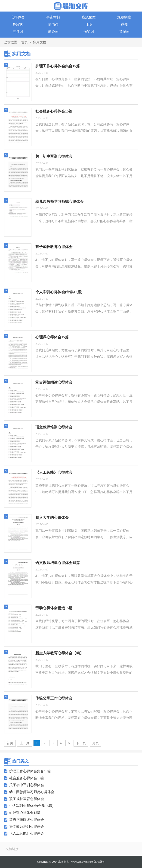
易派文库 (64, 862)
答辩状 (18, 24)
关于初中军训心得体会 (27, 785)
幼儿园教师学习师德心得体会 (32, 792)
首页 (25, 42)
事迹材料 (53, 17)
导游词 (124, 32)
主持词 (18, 32)
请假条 (53, 24)
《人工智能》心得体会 (27, 833)
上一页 (25, 743)
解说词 (53, 32)
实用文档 (40, 42)
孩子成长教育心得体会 (27, 799)
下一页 (81, 743)
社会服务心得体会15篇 (27, 778)
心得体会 (18, 17)
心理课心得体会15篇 (25, 813)
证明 (89, 24)
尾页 (96, 743)
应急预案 (89, 17)
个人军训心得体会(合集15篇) (31, 806)
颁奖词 (89, 32)
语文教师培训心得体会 (27, 827)
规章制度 (124, 17)
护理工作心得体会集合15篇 (30, 771)
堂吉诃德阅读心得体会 (27, 820)
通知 (124, 24)
